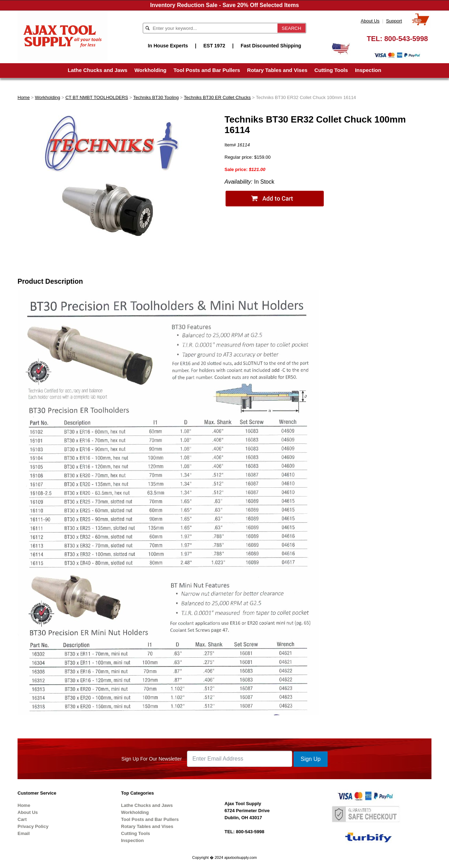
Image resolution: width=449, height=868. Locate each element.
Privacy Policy (33, 826)
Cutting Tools (331, 70)
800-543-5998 (406, 39)
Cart (22, 819)
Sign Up (311, 759)
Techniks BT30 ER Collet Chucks (217, 97)
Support (394, 21)
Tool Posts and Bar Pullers (207, 70)
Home (24, 97)
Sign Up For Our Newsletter (152, 759)
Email (24, 833)
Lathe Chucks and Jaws (98, 70)
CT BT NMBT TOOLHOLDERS (97, 97)
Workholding (150, 70)
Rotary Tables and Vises (277, 70)
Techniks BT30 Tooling (156, 97)
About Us (370, 21)
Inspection (368, 70)
